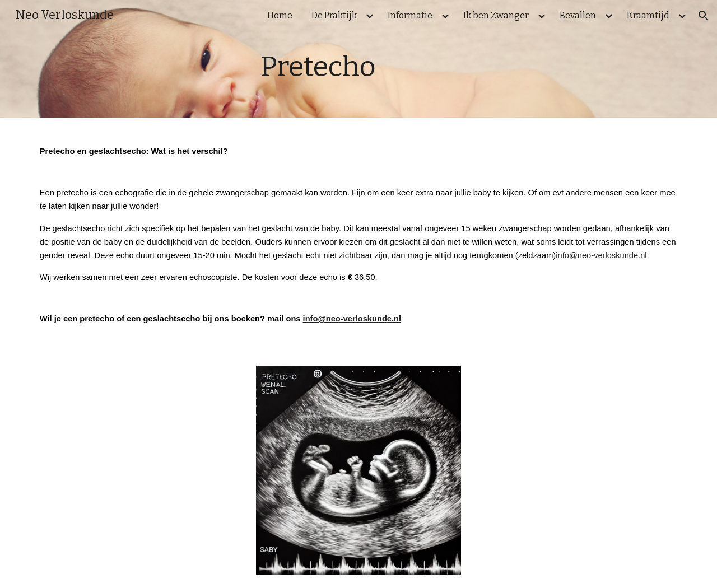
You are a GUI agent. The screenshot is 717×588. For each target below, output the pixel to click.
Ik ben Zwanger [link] (496, 15)
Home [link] (280, 15)
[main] (358, 67)
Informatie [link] (410, 15)
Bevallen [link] (578, 15)
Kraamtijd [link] (648, 15)
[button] (704, 16)
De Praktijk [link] (334, 15)
